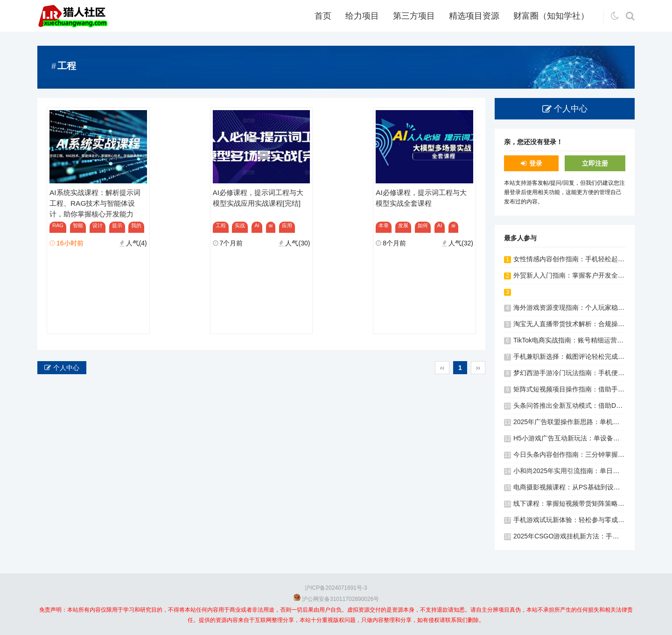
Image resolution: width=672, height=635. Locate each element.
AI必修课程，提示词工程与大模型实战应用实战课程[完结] (258, 198)
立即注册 (595, 163)
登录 (536, 163)
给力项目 (362, 16)
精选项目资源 (474, 16)
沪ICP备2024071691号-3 (336, 588)
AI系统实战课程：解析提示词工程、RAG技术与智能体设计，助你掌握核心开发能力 (95, 203)
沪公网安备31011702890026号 (340, 599)
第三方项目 (414, 16)
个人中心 (66, 368)
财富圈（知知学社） (551, 16)
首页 (323, 16)
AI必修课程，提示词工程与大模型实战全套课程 (421, 198)
